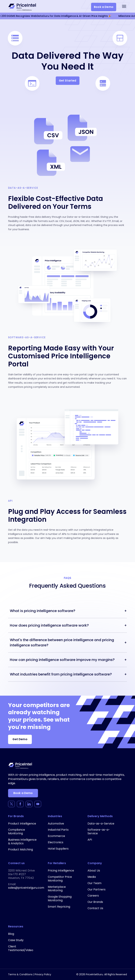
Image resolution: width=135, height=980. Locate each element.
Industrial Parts (58, 830)
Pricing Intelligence (61, 871)
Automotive (56, 824)
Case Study (16, 940)
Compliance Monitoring (17, 832)
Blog (11, 934)
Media (92, 877)
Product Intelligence (22, 824)
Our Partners (97, 889)
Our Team (94, 883)
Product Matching (20, 849)
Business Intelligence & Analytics (22, 842)
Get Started (68, 81)
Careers (93, 896)
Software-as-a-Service (99, 832)
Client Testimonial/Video (21, 948)
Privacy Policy (43, 974)
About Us (94, 871)
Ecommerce (56, 836)
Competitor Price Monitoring (60, 879)
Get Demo (20, 739)
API (90, 840)
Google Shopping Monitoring (60, 898)
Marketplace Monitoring (57, 889)
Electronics (56, 842)
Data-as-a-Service (101, 824)
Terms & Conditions (20, 974)
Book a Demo (104, 7)
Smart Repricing (59, 907)
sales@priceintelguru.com (26, 888)
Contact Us (95, 908)
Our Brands (95, 902)
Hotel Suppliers (58, 849)
